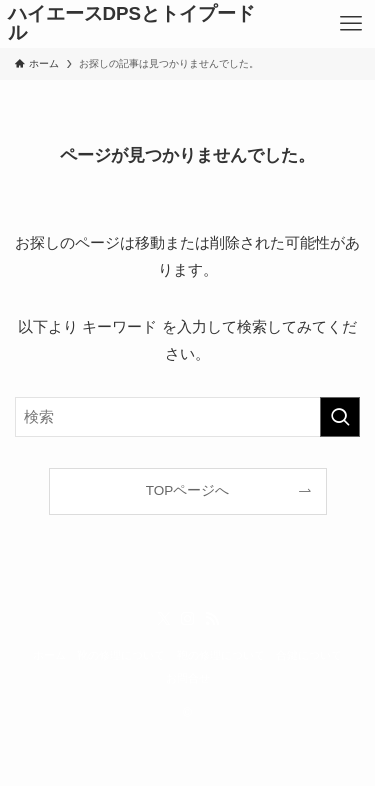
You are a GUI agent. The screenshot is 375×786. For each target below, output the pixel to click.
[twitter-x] (164, 619)
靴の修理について (121, 655)
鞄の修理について (221, 655)
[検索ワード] (187, 417)
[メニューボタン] (351, 24)
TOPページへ (188, 490)
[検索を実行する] (340, 417)
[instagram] (188, 619)
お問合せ (188, 678)
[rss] (212, 619)
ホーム (49, 655)
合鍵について (309, 655)
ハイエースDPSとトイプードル (132, 24)
